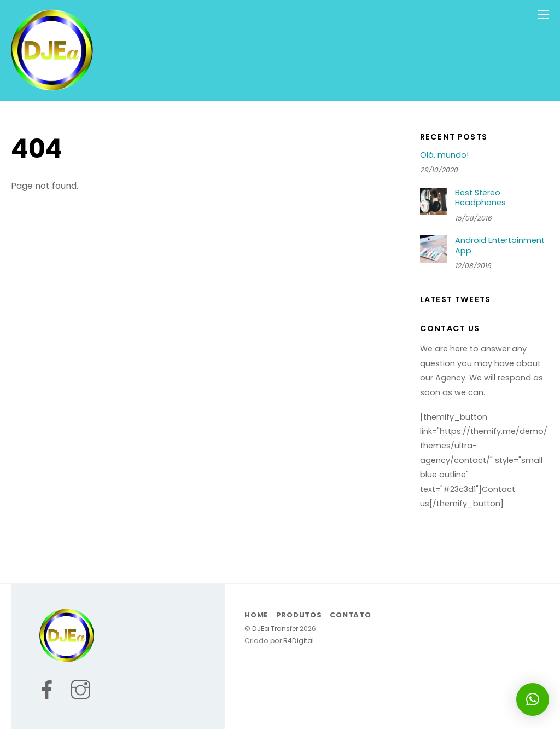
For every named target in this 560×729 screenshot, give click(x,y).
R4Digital (298, 641)
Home (256, 615)
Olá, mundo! (444, 155)
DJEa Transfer (275, 629)
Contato (350, 615)
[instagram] (87, 699)
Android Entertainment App (500, 245)
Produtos (299, 615)
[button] (533, 699)
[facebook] (53, 699)
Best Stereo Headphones (480, 198)
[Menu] (544, 15)
